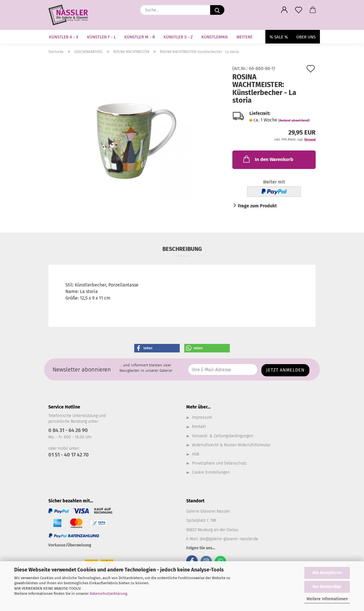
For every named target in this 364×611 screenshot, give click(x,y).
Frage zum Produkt (257, 206)
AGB (196, 454)
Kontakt (199, 427)
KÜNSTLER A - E (64, 37)
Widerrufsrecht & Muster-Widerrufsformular (231, 445)
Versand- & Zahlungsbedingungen (223, 436)
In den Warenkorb (268, 159)
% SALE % (279, 37)
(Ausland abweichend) (294, 120)
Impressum (202, 417)
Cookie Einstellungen (211, 472)
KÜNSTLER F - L (101, 37)
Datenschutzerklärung (108, 594)
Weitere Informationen (327, 599)
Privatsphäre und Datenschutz (219, 463)
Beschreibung (182, 249)
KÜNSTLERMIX (215, 37)
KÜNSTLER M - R (140, 37)
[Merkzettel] (299, 10)
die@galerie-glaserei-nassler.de (229, 539)
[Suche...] (217, 10)
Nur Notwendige (327, 587)
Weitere (244, 37)
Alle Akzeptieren (327, 573)
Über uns (306, 37)
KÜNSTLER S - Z (178, 37)
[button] (284, 10)
